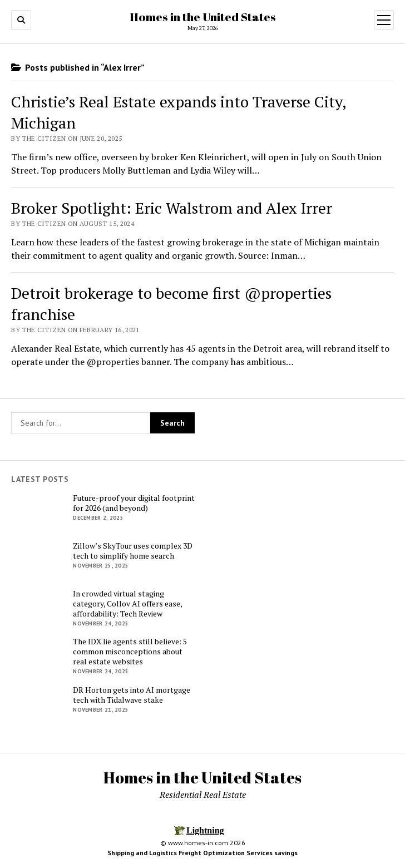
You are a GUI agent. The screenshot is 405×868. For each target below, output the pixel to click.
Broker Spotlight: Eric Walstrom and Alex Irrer (172, 208)
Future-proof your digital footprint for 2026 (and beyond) (134, 503)
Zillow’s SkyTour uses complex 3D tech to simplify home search (133, 551)
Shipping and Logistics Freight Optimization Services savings (202, 853)
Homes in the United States (203, 17)
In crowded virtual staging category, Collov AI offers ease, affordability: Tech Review (127, 604)
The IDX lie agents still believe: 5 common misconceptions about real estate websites (130, 652)
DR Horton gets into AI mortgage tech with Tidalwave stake (132, 695)
